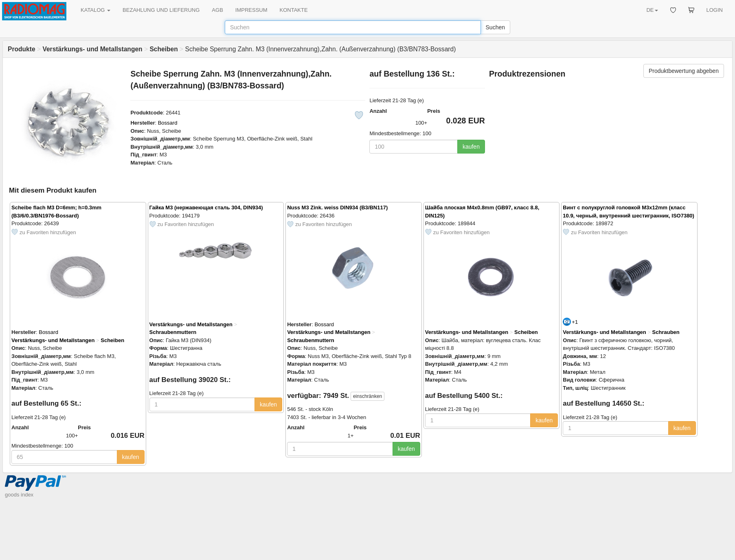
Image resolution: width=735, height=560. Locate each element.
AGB (217, 10)
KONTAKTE (294, 10)
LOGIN (715, 10)
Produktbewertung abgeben (684, 71)
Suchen (495, 27)
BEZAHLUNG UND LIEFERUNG (161, 10)
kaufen (471, 147)
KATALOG (95, 10)
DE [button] (652, 10)
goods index (19, 495)
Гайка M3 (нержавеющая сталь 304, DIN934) (206, 208)
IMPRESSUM (251, 10)
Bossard (168, 123)
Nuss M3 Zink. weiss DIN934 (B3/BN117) (337, 208)
